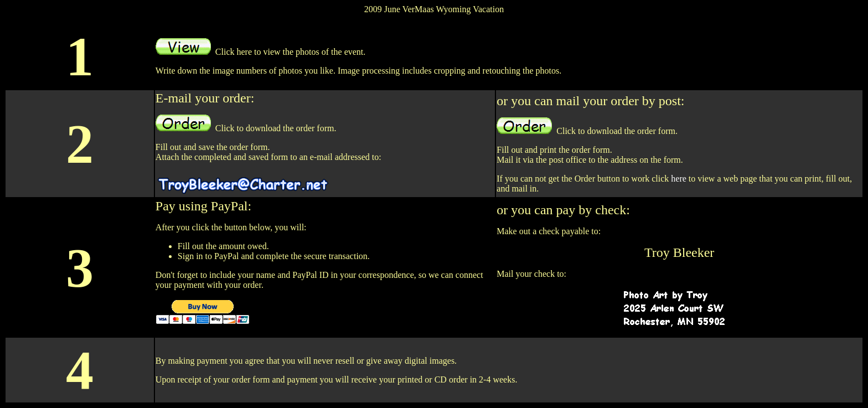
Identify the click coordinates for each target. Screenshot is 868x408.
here (679, 179)
